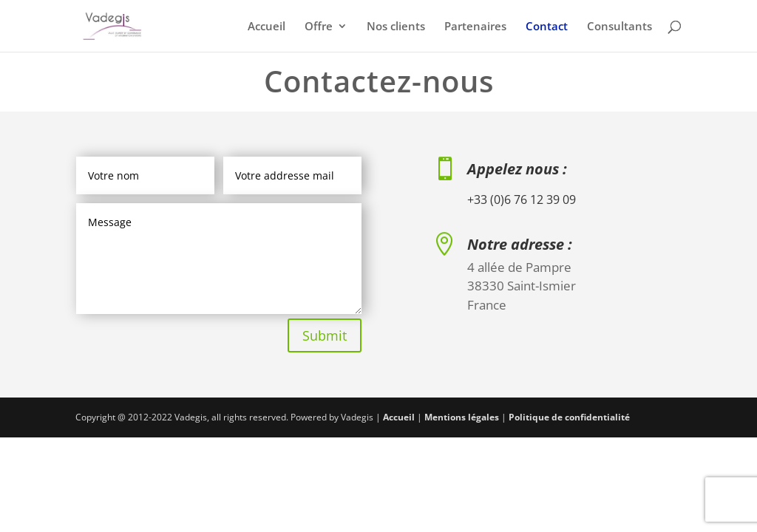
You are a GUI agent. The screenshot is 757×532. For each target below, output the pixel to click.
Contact (547, 27)
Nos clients (396, 27)
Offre (319, 27)
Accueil (267, 27)
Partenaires (475, 27)
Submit (325, 335)
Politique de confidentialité (569, 417)
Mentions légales (462, 417)
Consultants (619, 27)
